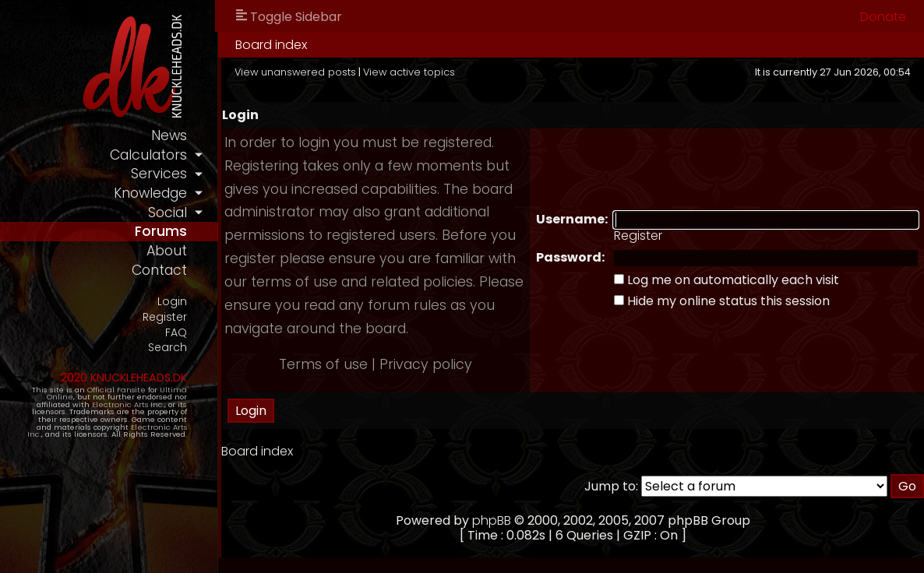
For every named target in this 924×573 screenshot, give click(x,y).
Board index (271, 45)
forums (161, 231)
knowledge (150, 193)
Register (165, 317)
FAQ (176, 333)
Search (168, 348)
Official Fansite (116, 390)
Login (172, 302)
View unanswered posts (295, 72)
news (169, 135)
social (168, 213)
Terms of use (323, 364)
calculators (148, 155)
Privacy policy (426, 364)
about (167, 251)
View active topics (409, 72)
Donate (883, 17)
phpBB (492, 520)
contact (159, 270)
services (159, 174)
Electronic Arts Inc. (128, 404)
